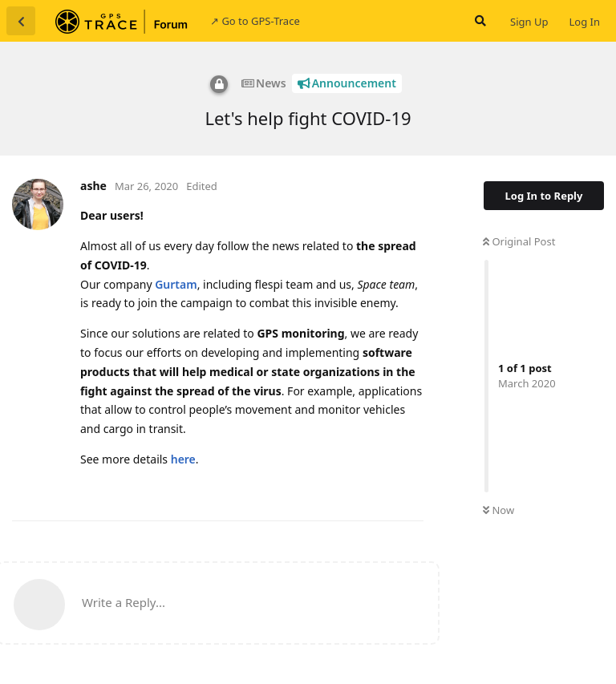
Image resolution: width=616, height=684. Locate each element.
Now (498, 510)
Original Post (519, 241)
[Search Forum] (479, 21)
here (183, 459)
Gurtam (176, 284)
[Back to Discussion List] (21, 21)
